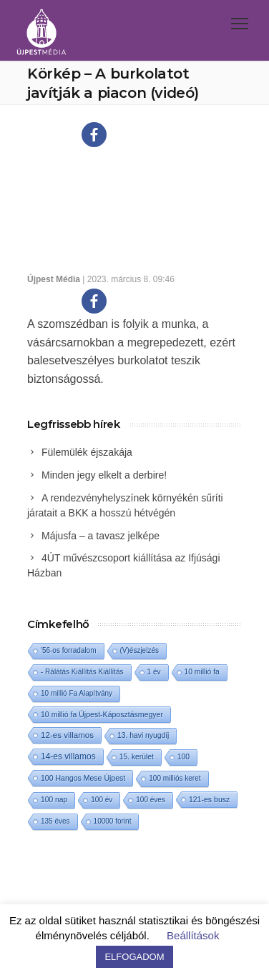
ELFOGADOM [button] (134, 957)
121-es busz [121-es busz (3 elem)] (209, 799)
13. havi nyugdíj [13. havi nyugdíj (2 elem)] (143, 735)
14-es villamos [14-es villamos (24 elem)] (68, 756)
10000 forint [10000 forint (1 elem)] (113, 821)
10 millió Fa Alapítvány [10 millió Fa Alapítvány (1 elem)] (77, 693)
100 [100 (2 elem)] (184, 757)
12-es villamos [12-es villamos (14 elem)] (67, 735)
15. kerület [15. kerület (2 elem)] (137, 757)
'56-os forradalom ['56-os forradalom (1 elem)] (69, 650)
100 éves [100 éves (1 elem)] (151, 800)
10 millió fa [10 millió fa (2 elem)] (202, 672)
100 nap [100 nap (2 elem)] (54, 800)
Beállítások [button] (193, 935)
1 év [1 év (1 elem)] (154, 672)
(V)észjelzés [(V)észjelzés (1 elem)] (140, 650)
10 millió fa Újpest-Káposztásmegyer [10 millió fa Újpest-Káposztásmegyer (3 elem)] (102, 714)
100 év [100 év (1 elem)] (102, 800)
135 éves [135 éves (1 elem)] (55, 821)
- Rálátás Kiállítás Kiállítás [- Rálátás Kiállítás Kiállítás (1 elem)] (82, 672)
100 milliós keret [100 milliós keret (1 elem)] (175, 778)
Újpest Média (54, 279)
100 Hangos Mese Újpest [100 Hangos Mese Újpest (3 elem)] (83, 778)
